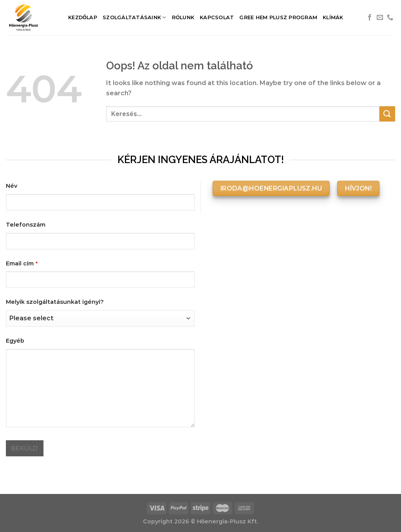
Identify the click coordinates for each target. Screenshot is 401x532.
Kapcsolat (217, 17)
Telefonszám (26, 225)
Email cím (22, 263)
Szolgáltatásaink (135, 17)
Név (12, 186)
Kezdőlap (83, 17)
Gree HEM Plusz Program (278, 17)
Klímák (333, 17)
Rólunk (183, 17)
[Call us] (390, 18)
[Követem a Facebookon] (370, 18)
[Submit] (387, 114)
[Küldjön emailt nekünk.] (380, 18)
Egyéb (15, 341)
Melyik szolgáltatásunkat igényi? (55, 302)
